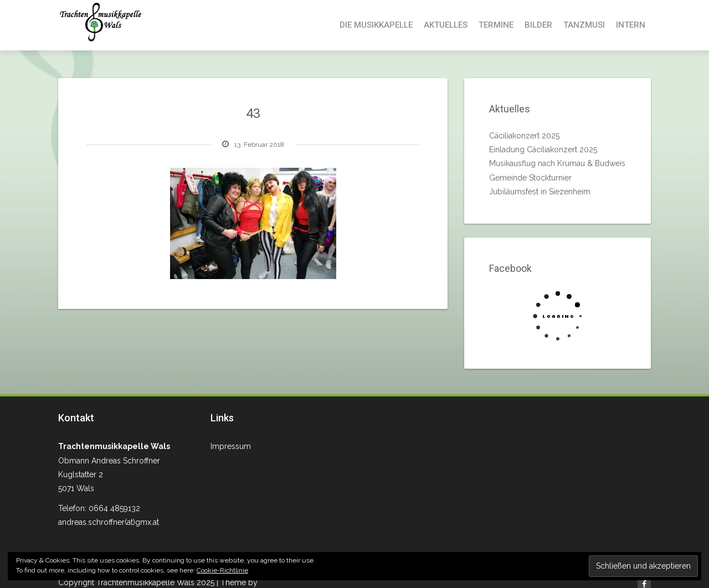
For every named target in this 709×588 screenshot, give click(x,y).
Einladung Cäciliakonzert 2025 (543, 149)
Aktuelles (446, 25)
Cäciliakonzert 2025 (524, 136)
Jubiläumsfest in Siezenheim (540, 192)
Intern (631, 25)
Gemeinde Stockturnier (530, 178)
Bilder (538, 25)
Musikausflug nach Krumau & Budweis (557, 163)
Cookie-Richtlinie (222, 570)
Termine (496, 25)
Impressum (231, 446)
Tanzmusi (584, 25)
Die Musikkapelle (376, 25)
